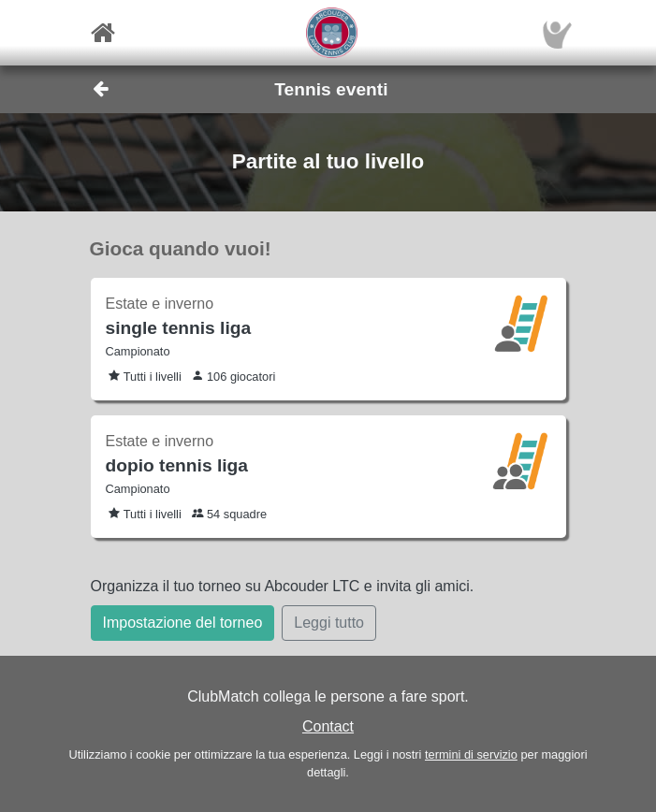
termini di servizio (471, 754)
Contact (328, 726)
